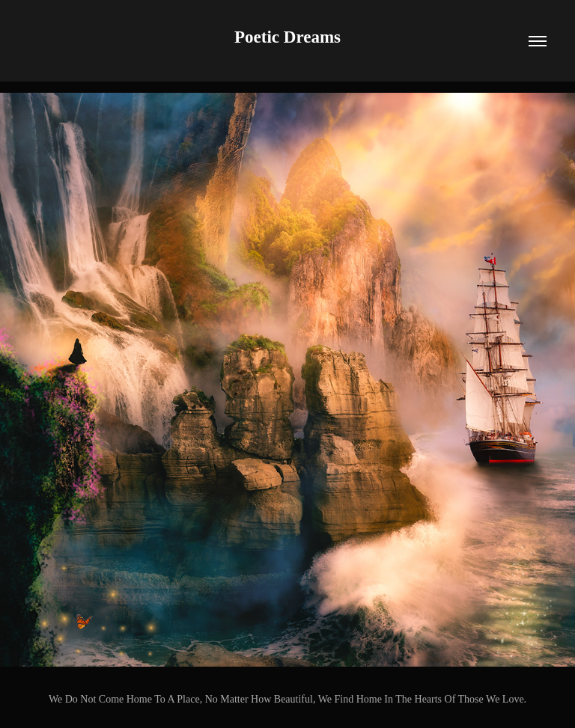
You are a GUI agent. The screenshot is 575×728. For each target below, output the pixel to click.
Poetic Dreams (287, 37)
